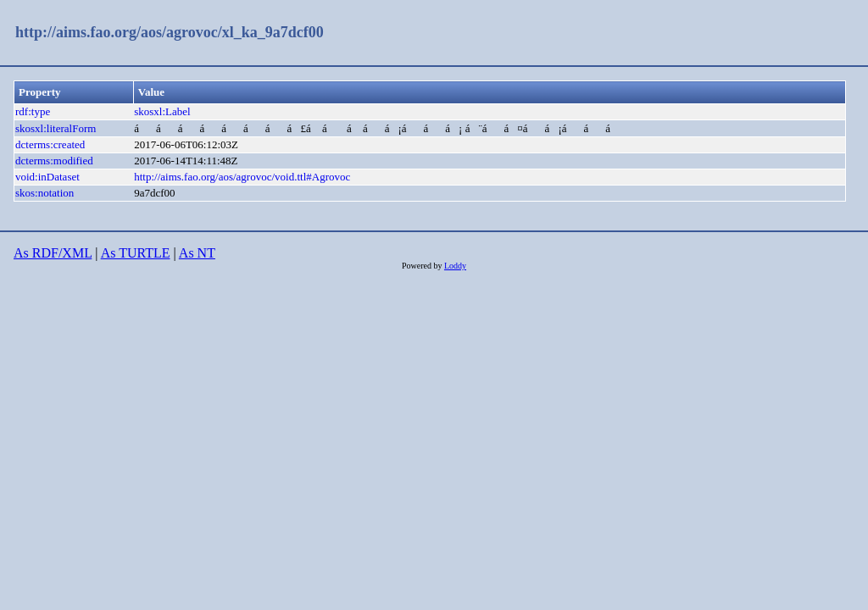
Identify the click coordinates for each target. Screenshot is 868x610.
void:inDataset (47, 177)
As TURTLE (136, 253)
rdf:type (33, 111)
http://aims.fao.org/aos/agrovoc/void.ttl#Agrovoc (242, 177)
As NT (197, 253)
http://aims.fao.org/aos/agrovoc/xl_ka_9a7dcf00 (170, 32)
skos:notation (45, 193)
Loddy (455, 266)
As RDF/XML (53, 253)
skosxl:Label (162, 111)
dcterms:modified (54, 161)
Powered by (423, 266)
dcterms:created (50, 144)
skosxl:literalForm (56, 128)
